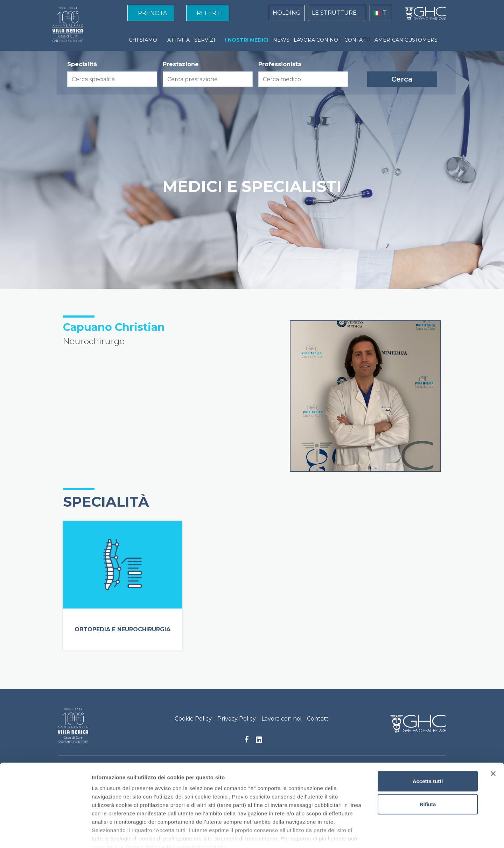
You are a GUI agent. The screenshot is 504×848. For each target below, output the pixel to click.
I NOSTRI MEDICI (247, 40)
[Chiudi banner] (493, 734)
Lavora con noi (281, 719)
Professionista (280, 64)
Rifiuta (428, 764)
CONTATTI (357, 40)
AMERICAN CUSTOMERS (406, 40)
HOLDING (287, 13)
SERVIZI (205, 40)
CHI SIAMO (143, 40)
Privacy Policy (237, 719)
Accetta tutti (428, 741)
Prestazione (181, 64)
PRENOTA (152, 13)
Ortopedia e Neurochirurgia (122, 629)
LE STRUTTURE (334, 13)
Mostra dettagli (368, 834)
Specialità (82, 64)
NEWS (281, 40)
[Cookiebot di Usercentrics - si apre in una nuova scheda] (45, 834)
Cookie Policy (193, 719)
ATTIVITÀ (178, 40)
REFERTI (209, 13)
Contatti (318, 719)
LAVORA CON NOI (317, 40)
